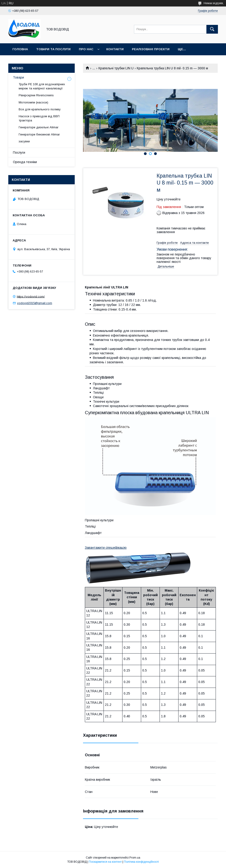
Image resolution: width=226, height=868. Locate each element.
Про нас (86, 49)
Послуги (19, 152)
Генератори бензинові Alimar (39, 134)
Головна (20, 49)
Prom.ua (135, 858)
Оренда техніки (25, 162)
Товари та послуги (53, 49)
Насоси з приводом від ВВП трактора (39, 118)
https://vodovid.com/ (31, 296)
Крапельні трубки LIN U (116, 68)
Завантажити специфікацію (106, 548)
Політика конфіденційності (141, 862)
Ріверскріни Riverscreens (36, 95)
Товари (18, 77)
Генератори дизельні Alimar (39, 127)
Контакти (115, 49)
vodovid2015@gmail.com (35, 303)
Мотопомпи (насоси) (33, 102)
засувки (24, 141)
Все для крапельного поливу (40, 109)
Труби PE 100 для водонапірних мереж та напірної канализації (42, 86)
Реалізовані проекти (151, 49)
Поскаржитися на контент (105, 862)
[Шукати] (212, 29)
